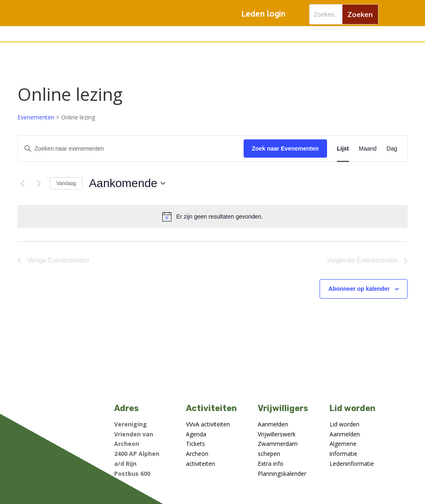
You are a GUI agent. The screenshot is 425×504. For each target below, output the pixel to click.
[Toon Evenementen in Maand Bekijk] (368, 149)
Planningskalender (282, 474)
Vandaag (66, 183)
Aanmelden (273, 424)
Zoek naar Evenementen (285, 149)
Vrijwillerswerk (277, 434)
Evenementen (36, 117)
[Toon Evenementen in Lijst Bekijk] (343, 149)
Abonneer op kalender (359, 289)
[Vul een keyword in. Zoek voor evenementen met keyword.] (131, 149)
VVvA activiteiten (208, 424)
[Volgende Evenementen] (39, 183)
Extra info (271, 464)
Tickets (195, 444)
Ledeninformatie (352, 464)
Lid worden (344, 424)
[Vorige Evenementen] (22, 183)
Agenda (196, 434)
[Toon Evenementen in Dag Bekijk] (392, 149)
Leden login (263, 14)
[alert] (212, 217)
